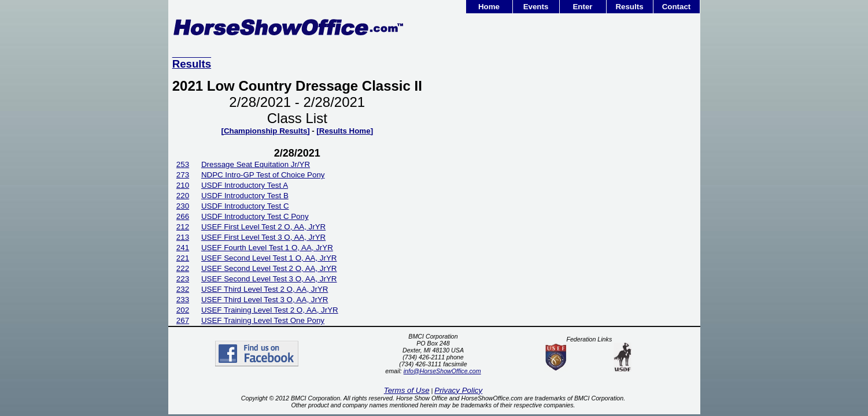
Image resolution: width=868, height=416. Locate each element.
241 (183, 248)
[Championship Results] (265, 131)
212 (183, 227)
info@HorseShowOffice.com (442, 371)
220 (183, 196)
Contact (677, 7)
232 (183, 289)
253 (183, 164)
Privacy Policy (458, 390)
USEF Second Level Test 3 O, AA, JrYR (269, 279)
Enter (582, 7)
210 (183, 185)
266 (183, 216)
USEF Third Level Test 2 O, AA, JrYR (265, 289)
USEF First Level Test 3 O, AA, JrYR (263, 237)
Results (629, 7)
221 (183, 258)
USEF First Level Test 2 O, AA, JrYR (263, 227)
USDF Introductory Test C (245, 206)
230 (183, 206)
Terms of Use (407, 390)
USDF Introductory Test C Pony (255, 216)
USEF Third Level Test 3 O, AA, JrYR (265, 300)
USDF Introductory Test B (245, 196)
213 (183, 237)
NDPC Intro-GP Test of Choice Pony (263, 175)
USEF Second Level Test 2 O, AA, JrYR (269, 268)
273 (183, 175)
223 (183, 279)
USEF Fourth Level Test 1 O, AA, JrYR (267, 248)
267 (183, 320)
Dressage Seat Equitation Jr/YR (256, 164)
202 (183, 310)
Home (489, 7)
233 (183, 300)
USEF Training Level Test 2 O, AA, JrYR (270, 310)
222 (183, 268)
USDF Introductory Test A (245, 185)
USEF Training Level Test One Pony (263, 320)
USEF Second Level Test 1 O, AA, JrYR (269, 258)
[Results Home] (345, 131)
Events (536, 7)
